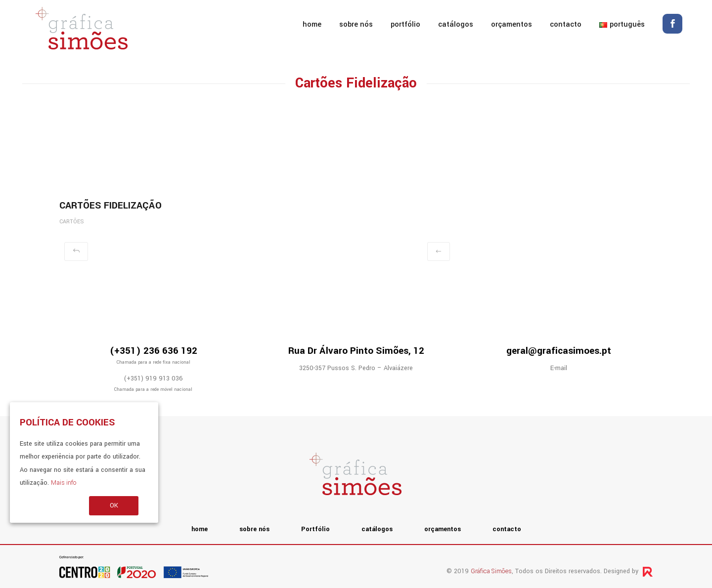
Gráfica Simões (491, 571)
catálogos (456, 24)
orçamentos (512, 24)
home (312, 24)
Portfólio (405, 24)
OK (114, 505)
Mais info (64, 483)
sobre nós (356, 24)
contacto (566, 24)
